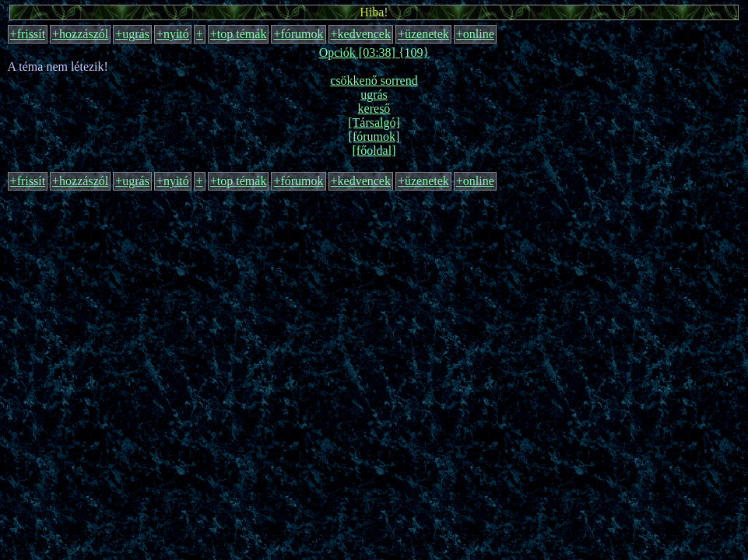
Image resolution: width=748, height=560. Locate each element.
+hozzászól (80, 34)
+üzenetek (423, 34)
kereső (374, 108)
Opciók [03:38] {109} (374, 52)
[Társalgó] (374, 122)
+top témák (239, 34)
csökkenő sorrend (374, 80)
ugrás (374, 94)
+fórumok (298, 34)
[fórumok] (374, 136)
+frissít (28, 34)
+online (475, 34)
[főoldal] (374, 150)
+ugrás (132, 34)
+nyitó (173, 34)
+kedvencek (361, 34)
